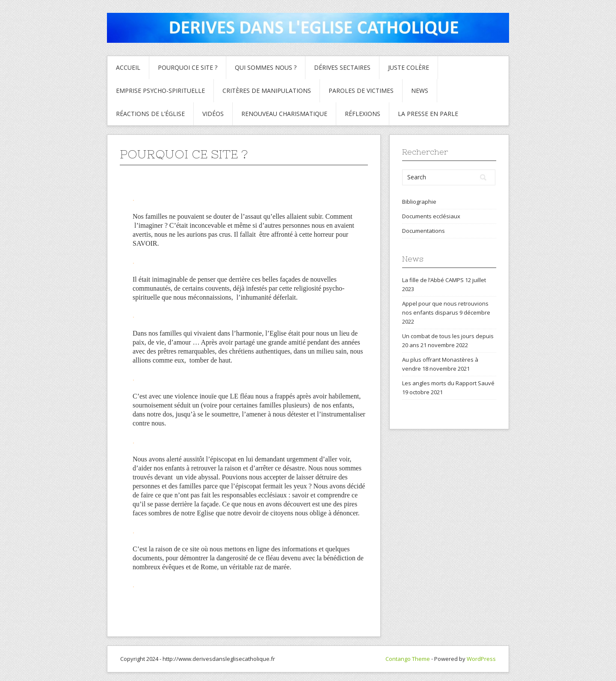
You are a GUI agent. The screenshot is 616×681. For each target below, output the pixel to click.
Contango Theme (408, 659)
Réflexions (363, 114)
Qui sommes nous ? (266, 67)
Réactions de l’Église (150, 114)
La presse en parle (428, 114)
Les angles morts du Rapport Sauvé (448, 383)
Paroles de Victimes (361, 91)
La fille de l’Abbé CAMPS (433, 280)
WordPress (481, 659)
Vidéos (213, 114)
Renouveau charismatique (284, 114)
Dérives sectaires (342, 67)
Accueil (128, 67)
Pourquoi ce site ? (188, 67)
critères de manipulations (267, 91)
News (420, 91)
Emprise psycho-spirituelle (160, 91)
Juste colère (409, 67)
